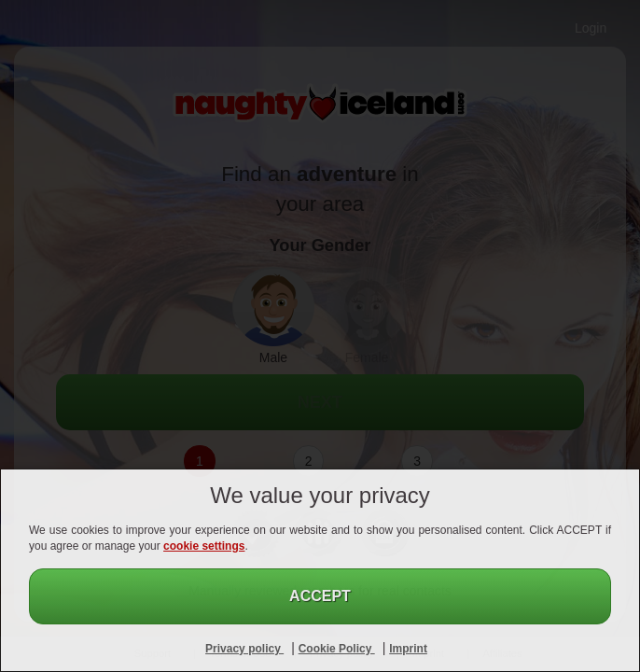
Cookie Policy (337, 649)
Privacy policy (244, 649)
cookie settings (204, 546)
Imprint (408, 649)
